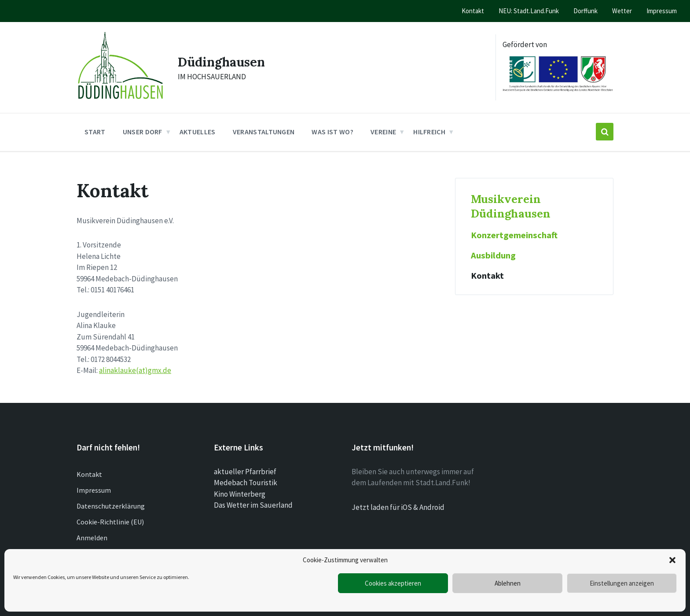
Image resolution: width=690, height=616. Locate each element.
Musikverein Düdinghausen (511, 206)
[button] (672, 560)
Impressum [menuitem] (662, 11)
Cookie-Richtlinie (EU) (110, 522)
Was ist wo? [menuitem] (332, 132)
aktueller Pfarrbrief (245, 472)
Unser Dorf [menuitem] (143, 132)
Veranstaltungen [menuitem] (264, 132)
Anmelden (92, 538)
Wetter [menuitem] (622, 11)
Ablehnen (508, 583)
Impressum (94, 490)
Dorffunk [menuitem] (585, 11)
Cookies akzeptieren (393, 583)
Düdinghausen (224, 62)
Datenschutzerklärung (111, 506)
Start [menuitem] (95, 132)
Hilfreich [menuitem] (429, 132)
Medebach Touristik (246, 483)
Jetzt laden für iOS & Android (398, 507)
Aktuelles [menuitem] (198, 132)
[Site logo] (121, 101)
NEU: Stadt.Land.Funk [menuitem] (529, 11)
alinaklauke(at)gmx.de (135, 370)
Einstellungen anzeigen (622, 583)
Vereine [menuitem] (383, 132)
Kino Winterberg (240, 494)
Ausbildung (493, 255)
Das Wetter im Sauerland (253, 505)
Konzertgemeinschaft (514, 235)
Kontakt (487, 276)
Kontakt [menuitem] (473, 11)
